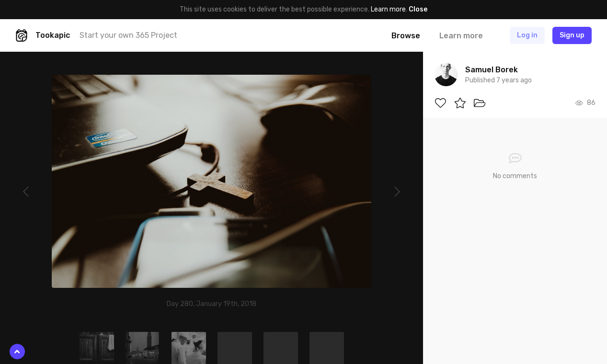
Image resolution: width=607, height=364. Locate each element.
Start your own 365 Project (128, 35)
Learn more (388, 9)
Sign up (572, 35)
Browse (406, 36)
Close (418, 9)
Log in (527, 35)
